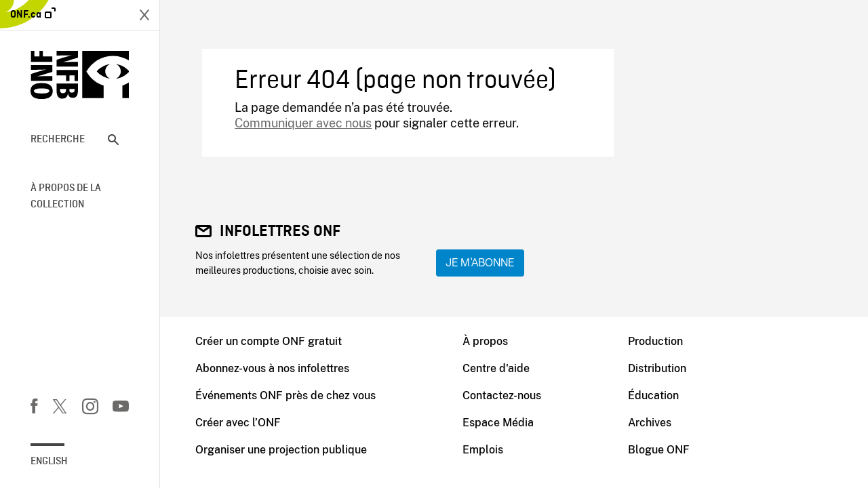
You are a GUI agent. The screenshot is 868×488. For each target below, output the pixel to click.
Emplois (483, 450)
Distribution (657, 368)
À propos (485, 341)
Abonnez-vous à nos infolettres (272, 368)
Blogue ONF (659, 450)
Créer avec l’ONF (238, 423)
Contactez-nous (502, 395)
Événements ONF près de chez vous (285, 395)
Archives (650, 423)
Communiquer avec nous (303, 123)
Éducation (653, 395)
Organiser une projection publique (281, 450)
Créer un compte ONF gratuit (269, 341)
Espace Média (498, 423)
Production (655, 341)
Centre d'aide (496, 368)
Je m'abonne (480, 263)
